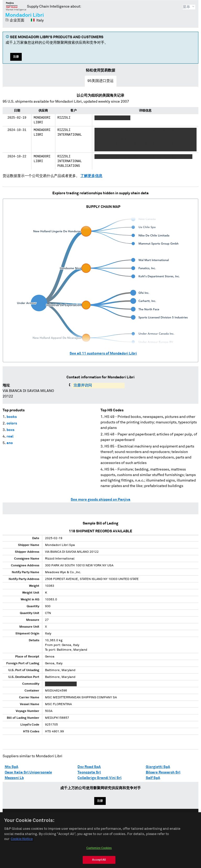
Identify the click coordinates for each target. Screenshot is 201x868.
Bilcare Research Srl (163, 772)
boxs (10, 430)
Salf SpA (153, 778)
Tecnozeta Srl (89, 772)
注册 (16, 57)
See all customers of (103, 353)
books (12, 417)
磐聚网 (16, 6)
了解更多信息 (91, 176)
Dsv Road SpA (89, 767)
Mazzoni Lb (14, 778)
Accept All (99, 862)
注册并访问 (83, 385)
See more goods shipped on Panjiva (100, 500)
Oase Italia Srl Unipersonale (28, 772)
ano (10, 443)
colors (12, 423)
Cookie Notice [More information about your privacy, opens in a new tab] (22, 842)
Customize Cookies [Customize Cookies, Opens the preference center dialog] (99, 851)
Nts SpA (12, 767)
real (10, 436)
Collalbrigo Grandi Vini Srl (99, 778)
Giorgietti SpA (158, 767)
